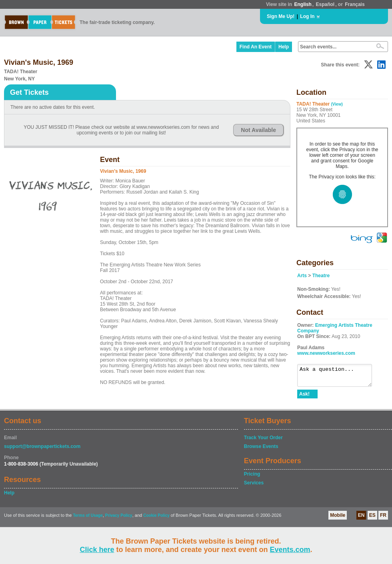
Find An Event (256, 47)
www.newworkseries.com (326, 353)
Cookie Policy (156, 519)
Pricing (252, 478)
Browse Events (261, 450)
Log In (307, 16)
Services (254, 486)
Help (284, 47)
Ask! (304, 398)
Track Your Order (263, 441)
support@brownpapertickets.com (42, 450)
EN (361, 519)
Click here (97, 550)
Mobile (338, 519)
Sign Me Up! (281, 16)
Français (355, 4)
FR (383, 519)
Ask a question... (339, 377)
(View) (337, 104)
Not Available (258, 130)
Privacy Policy (119, 519)
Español (325, 4)
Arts (302, 276)
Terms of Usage (88, 519)
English (303, 4)
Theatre (321, 276)
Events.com (290, 550)
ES (372, 519)
